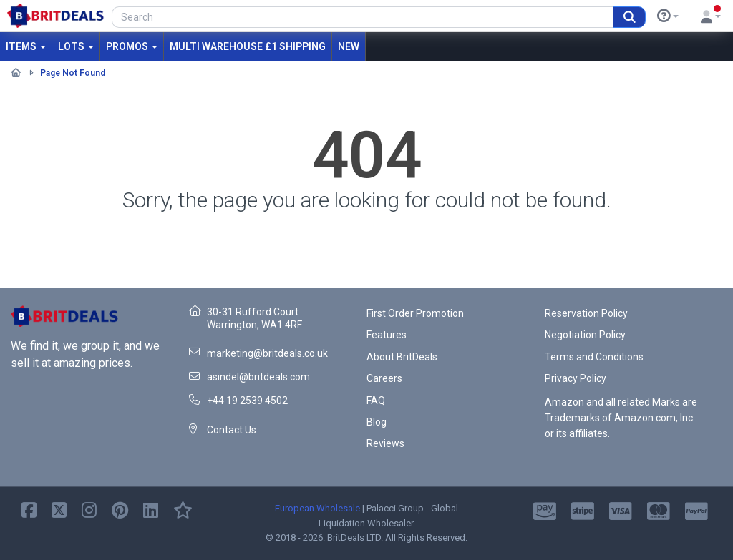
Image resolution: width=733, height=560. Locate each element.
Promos (132, 46)
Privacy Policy (576, 378)
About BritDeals (402, 357)
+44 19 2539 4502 (247, 401)
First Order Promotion (415, 313)
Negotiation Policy (585, 335)
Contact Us (232, 430)
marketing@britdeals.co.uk (267, 353)
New (349, 46)
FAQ (376, 401)
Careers (384, 378)
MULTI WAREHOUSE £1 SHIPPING (248, 46)
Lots (76, 46)
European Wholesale (317, 508)
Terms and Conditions (594, 357)
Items (26, 46)
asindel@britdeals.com (258, 377)
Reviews (385, 443)
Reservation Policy (586, 313)
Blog (377, 422)
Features (387, 335)
